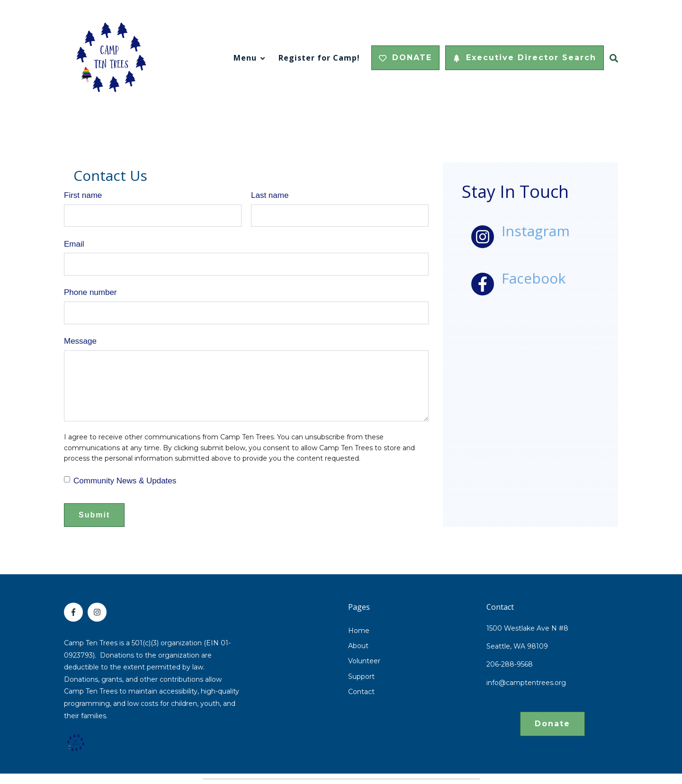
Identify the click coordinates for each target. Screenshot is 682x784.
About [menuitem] (358, 646)
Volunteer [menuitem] (364, 661)
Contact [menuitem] (361, 692)
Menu (245, 58)
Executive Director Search (525, 58)
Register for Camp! (319, 58)
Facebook (534, 278)
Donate (552, 724)
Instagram (536, 231)
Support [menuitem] (361, 677)
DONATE (405, 58)
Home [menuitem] (359, 631)
